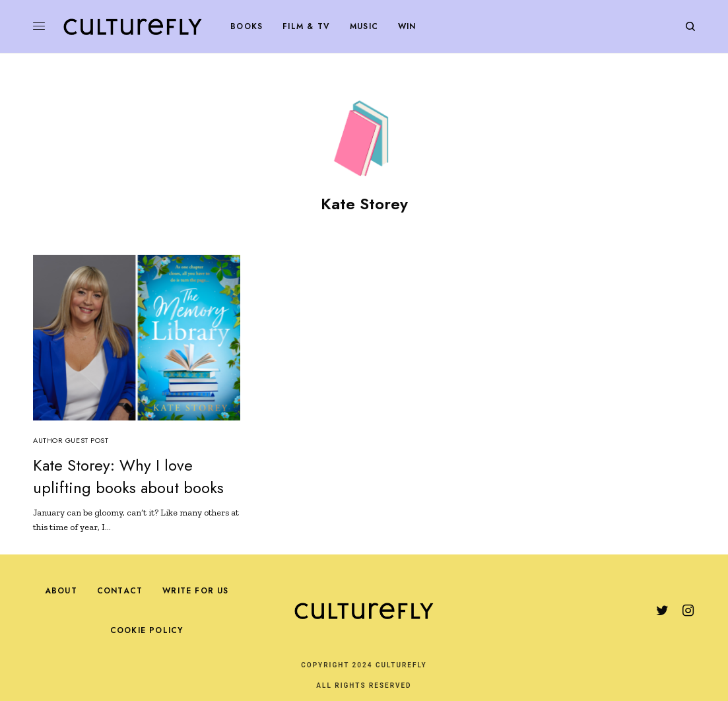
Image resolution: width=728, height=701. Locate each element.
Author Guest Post (71, 440)
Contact (120, 591)
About (61, 591)
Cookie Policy (147, 630)
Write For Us (195, 591)
